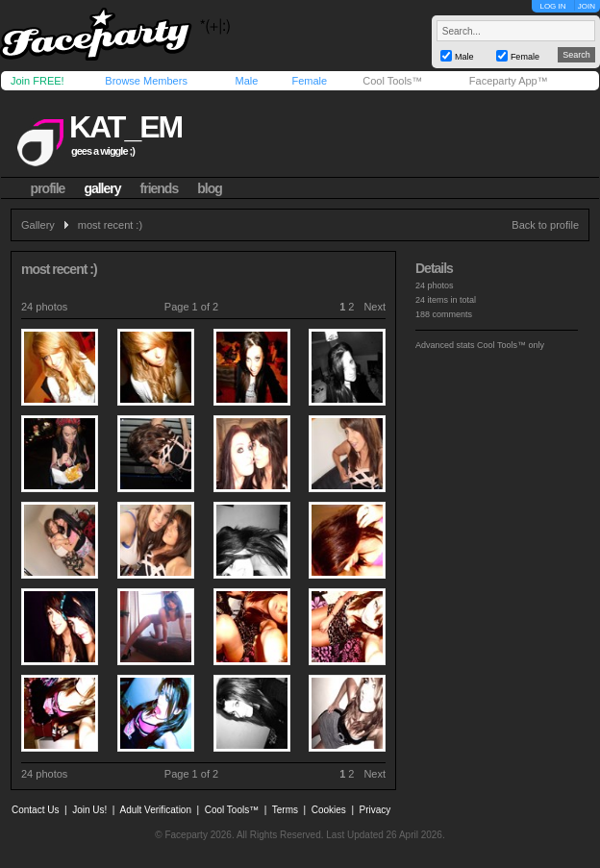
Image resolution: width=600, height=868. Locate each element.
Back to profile (545, 225)
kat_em (125, 127)
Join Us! (89, 810)
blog (210, 188)
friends (160, 188)
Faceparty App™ (509, 81)
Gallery (38, 225)
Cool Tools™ (392, 81)
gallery (102, 188)
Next (375, 307)
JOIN (587, 6)
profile (48, 188)
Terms (285, 810)
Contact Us (35, 810)
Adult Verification (155, 810)
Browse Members (146, 81)
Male (246, 81)
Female (309, 81)
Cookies (329, 810)
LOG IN (552, 6)
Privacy (375, 810)
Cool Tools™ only (511, 345)
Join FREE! (37, 81)
